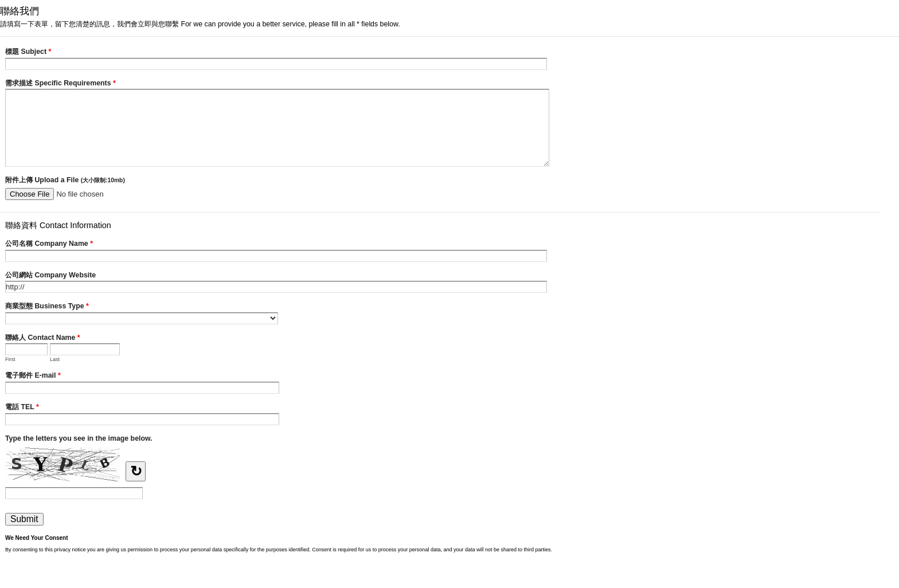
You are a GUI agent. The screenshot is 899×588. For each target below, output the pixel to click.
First (10, 359)
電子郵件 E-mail (33, 377)
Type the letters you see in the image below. (79, 438)
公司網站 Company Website (50, 275)
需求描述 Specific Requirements (60, 84)
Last (55, 359)
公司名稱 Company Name (49, 245)
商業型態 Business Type (47, 307)
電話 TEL (22, 408)
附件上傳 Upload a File (65, 180)
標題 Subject (28, 53)
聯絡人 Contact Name (43, 339)
